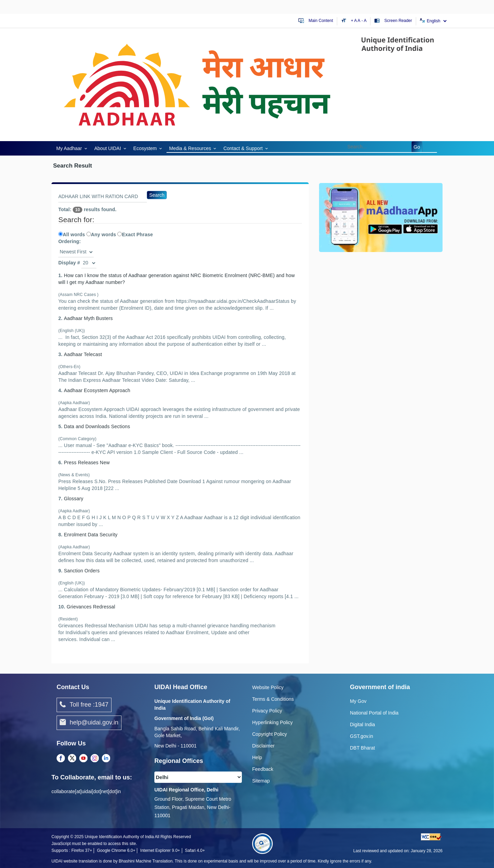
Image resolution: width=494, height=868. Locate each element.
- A (364, 21)
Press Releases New (87, 462)
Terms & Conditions (273, 699)
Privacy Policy (267, 711)
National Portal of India (374, 713)
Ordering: (70, 241)
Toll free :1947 (84, 705)
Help (257, 757)
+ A (354, 21)
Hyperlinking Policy (272, 722)
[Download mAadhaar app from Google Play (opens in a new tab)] (381, 217)
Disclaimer (263, 746)
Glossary (74, 499)
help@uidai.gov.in (89, 723)
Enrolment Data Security (91, 535)
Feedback (263, 769)
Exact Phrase (135, 235)
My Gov (358, 701)
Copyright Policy (269, 734)
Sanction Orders (82, 571)
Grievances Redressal (91, 607)
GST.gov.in (361, 736)
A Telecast (83, 354)
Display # (69, 263)
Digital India (362, 724)
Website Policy (268, 687)
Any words (101, 235)
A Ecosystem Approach (97, 390)
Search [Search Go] (157, 195)
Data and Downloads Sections (97, 426)
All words (72, 235)
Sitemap (261, 781)
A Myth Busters (88, 318)
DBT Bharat (362, 748)
